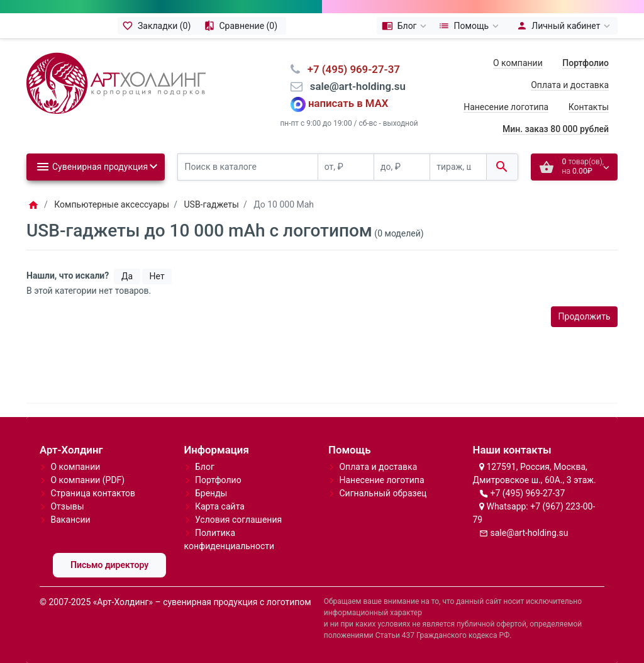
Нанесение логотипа (506, 107)
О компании (518, 63)
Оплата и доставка (570, 85)
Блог (205, 467)
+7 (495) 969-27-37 (527, 493)
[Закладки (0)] (158, 26)
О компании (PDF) (87, 480)
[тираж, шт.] (458, 167)
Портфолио (218, 480)
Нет (157, 276)
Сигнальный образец (383, 493)
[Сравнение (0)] (242, 26)
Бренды (211, 493)
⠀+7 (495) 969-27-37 (350, 69)
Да (127, 276)
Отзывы (67, 506)
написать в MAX (348, 104)
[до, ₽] (402, 167)
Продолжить (585, 316)
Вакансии (70, 520)
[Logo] (116, 82)
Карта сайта (220, 506)
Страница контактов (93, 493)
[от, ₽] (346, 167)
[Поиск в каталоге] (248, 167)
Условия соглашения (238, 520)
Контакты (589, 107)
